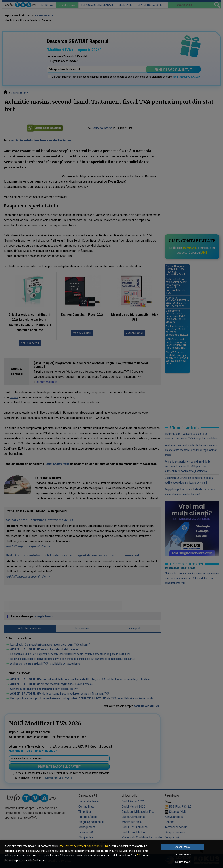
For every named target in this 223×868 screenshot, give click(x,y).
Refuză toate (183, 862)
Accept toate (183, 847)
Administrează (183, 854)
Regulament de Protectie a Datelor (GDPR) (83, 846)
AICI (139, 856)
